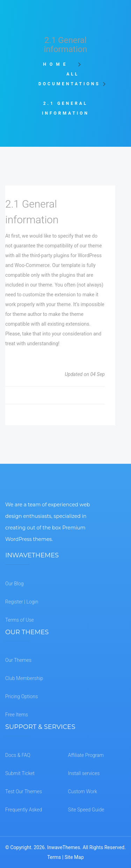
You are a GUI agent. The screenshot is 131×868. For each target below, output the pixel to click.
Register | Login (22, 602)
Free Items (17, 715)
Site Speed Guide (86, 810)
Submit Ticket (20, 773)
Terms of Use (20, 620)
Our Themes (18, 660)
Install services (84, 773)
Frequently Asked (24, 810)
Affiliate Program (86, 755)
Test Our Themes (24, 791)
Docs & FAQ (18, 755)
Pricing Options (21, 696)
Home (59, 64)
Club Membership (24, 678)
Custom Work (83, 791)
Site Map (74, 857)
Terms (54, 857)
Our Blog (14, 584)
